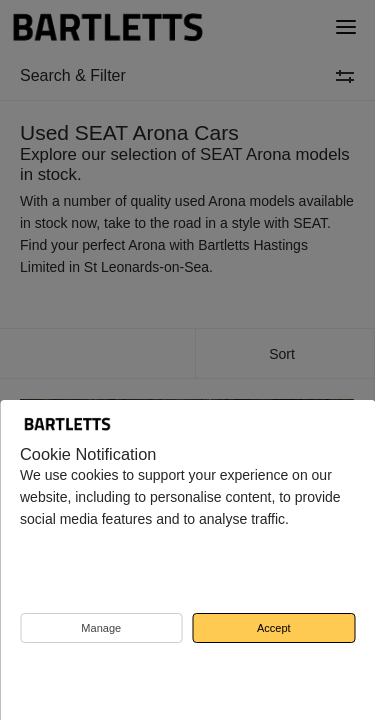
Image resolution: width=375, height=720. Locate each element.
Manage (101, 628)
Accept (274, 628)
